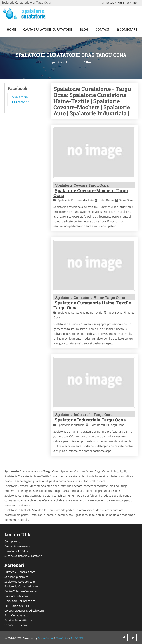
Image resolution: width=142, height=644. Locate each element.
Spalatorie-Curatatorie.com (22, 586)
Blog (84, 29)
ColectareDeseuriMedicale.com (24, 610)
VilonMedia (45, 638)
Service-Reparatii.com (18, 620)
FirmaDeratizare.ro (16, 615)
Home (11, 29)
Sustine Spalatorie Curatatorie (23, 556)
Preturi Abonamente (17, 546)
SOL (81, 638)
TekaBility (62, 638)
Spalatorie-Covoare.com (20, 582)
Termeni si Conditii (16, 551)
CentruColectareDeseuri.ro (21, 591)
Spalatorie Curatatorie (66, 62)
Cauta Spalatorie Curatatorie (48, 29)
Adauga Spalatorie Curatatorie (120, 3)
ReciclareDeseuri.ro (17, 606)
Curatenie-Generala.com (20, 572)
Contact (103, 29)
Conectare (127, 29)
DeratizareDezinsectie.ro (20, 601)
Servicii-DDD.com (16, 625)
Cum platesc (12, 541)
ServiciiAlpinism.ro (16, 577)
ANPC (74, 638)
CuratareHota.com (16, 596)
